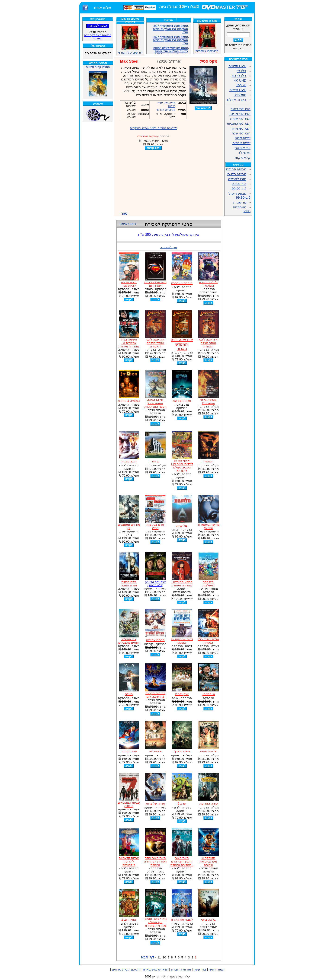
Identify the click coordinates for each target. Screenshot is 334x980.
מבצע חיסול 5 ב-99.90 (239, 196)
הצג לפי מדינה (240, 114)
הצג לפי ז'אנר (241, 109)
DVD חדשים (237, 66)
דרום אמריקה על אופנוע (182, 641)
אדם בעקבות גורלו (155, 526)
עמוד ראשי (217, 969)
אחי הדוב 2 (129, 920)
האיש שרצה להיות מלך (129, 284)
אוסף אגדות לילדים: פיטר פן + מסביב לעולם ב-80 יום (182, 466)
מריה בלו (170, 103)
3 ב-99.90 (239, 184)
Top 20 (241, 85)
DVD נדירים (238, 90)
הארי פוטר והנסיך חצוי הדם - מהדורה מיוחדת (182, 861)
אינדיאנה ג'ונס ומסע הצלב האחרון (208, 343)
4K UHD (240, 80)
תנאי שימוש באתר (155, 969)
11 (159, 957)
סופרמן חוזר (129, 751)
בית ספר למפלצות (209, 584)
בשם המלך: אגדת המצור (129, 584)
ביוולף (129, 694)
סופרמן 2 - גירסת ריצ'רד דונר (155, 284)
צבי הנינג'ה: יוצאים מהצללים (129, 641)
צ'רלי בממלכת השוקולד (208, 284)
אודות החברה (181, 969)
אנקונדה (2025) (155, 584)
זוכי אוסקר (243, 148)
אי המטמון (208, 694)
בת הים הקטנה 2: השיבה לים (155, 695)
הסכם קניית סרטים (98, 67)
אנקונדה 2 (182, 694)
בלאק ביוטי (208, 920)
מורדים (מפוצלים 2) (129, 526)
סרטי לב (244, 153)
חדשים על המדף (130, 40)
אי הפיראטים (209, 751)
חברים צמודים (155, 640)
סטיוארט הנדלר (166, 110)
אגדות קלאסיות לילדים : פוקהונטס (129, 861)
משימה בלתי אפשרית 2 (209, 401)
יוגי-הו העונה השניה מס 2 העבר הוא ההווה (155, 403)
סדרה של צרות (155, 803)
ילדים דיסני (243, 138)
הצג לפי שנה (241, 133)
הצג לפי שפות (240, 119)
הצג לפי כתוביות (239, 124)
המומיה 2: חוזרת (129, 401)
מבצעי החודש (236, 169)
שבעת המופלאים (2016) (129, 804)
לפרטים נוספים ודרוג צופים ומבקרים (153, 128)
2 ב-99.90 (239, 189)
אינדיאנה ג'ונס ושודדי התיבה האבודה (155, 343)
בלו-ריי (242, 71)
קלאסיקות (243, 158)
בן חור (155, 461)
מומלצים (240, 95)
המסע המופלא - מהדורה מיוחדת (182, 584)
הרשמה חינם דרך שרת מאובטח (98, 37)
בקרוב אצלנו (237, 100)
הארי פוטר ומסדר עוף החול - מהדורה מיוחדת (155, 922)
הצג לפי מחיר (241, 128)
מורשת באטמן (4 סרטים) (208, 526)
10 (164, 957)
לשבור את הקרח (182, 920)
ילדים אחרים (241, 143)
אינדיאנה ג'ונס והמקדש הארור (182, 344)
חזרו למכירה (237, 179)
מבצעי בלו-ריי (236, 174)
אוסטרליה (155, 751)
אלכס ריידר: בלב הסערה (208, 641)
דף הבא (147, 957)
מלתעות (182, 526)
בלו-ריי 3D (239, 76)
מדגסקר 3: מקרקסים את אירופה (209, 861)
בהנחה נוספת (207, 49)
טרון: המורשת (182, 401)
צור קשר (200, 969)
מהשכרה (240, 202)
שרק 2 (182, 803)
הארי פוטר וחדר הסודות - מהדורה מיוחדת (155, 861)
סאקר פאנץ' (182, 751)
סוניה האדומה (209, 803)
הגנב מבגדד (129, 461)
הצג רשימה (128, 224)
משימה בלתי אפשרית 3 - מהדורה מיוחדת (129, 343)
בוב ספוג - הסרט (182, 283)
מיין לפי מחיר (169, 247)
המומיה (208, 461)
